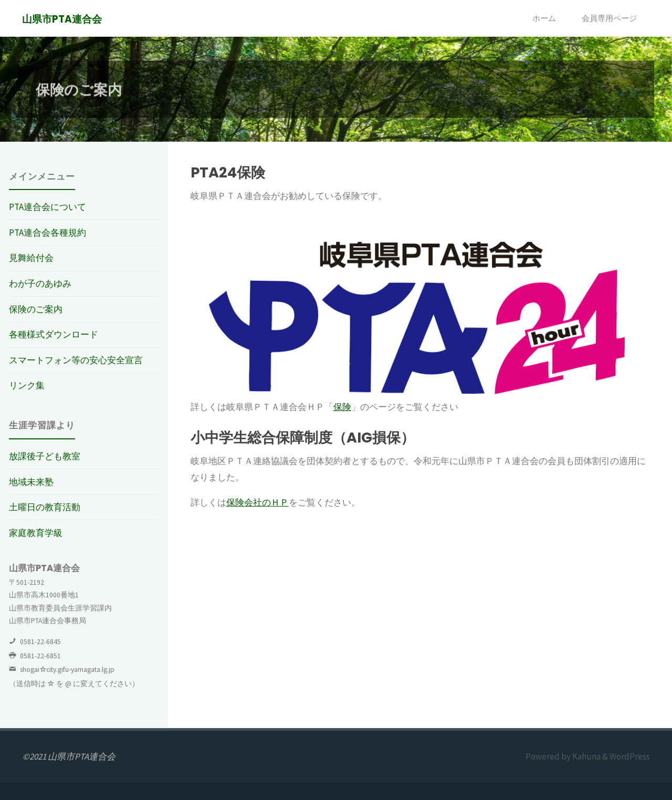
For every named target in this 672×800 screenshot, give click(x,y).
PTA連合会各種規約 (48, 233)
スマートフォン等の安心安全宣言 (76, 360)
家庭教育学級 (36, 533)
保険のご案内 (36, 309)
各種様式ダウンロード (54, 334)
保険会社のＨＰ (258, 502)
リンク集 (27, 385)
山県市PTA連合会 (62, 19)
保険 (342, 407)
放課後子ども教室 (45, 456)
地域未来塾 (31, 482)
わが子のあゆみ (40, 283)
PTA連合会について (48, 207)
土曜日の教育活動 (45, 507)
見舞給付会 (31, 258)
